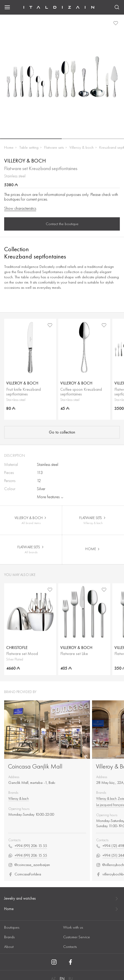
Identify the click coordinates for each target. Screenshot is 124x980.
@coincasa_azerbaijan (29, 865)
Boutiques (12, 927)
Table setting (29, 147)
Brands (9, 937)
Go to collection (62, 432)
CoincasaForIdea (25, 874)
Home (9, 147)
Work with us (73, 927)
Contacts (70, 947)
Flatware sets (54, 147)
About (9, 947)
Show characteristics (20, 208)
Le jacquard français (110, 805)
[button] (31, 139)
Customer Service (77, 937)
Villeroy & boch (81, 147)
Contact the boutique (62, 224)
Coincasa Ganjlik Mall (35, 766)
